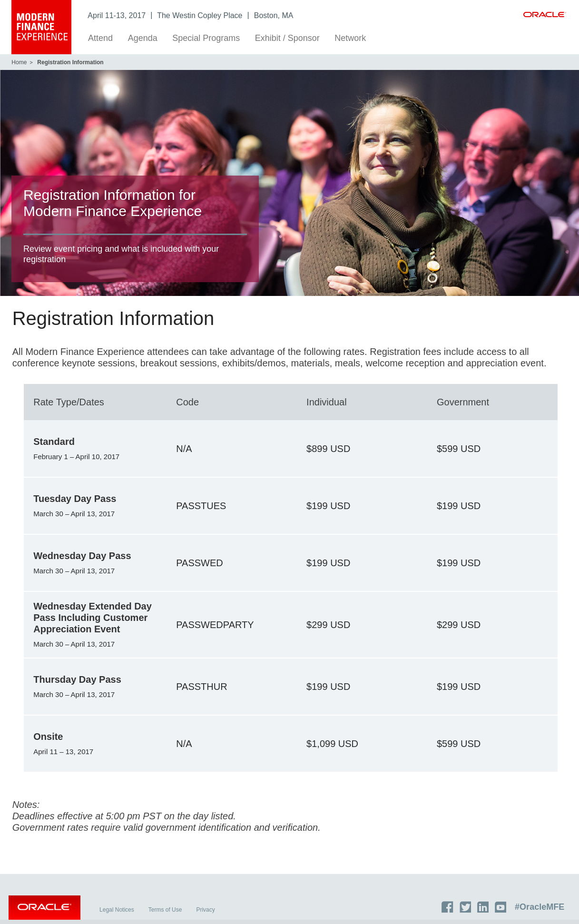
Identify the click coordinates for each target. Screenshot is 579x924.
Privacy (209, 914)
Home (19, 62)
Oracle (47, 914)
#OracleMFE (543, 911)
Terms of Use (168, 914)
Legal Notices (120, 914)
